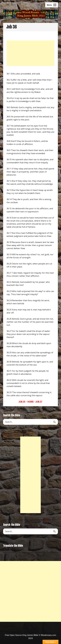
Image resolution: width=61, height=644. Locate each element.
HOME (30, 402)
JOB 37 (39, 402)
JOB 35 (22, 402)
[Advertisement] (30, 53)
